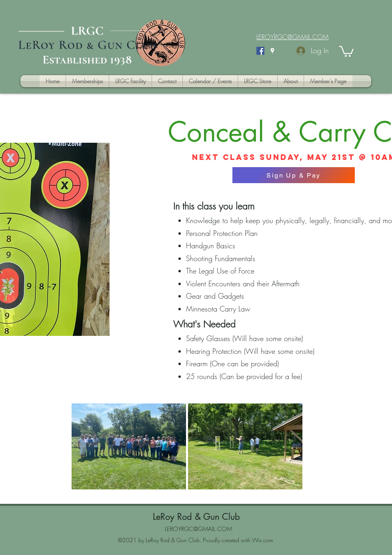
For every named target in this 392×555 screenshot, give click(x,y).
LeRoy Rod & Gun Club (196, 517)
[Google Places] (272, 51)
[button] (346, 51)
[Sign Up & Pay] (294, 175)
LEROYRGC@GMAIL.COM (198, 529)
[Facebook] (260, 51)
